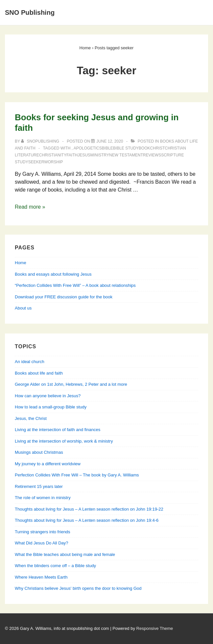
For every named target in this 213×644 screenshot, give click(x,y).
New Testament (126, 155)
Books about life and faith (39, 373)
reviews (152, 155)
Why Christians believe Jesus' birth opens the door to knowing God (78, 588)
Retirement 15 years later (39, 486)
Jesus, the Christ (31, 418)
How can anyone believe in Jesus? (48, 396)
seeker (36, 162)
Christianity (53, 155)
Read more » (30, 207)
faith (72, 155)
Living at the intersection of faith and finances (58, 430)
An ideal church (30, 362)
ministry (100, 155)
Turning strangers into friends (43, 532)
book (144, 148)
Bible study (126, 148)
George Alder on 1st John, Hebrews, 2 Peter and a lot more (71, 384)
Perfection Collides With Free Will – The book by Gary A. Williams (77, 475)
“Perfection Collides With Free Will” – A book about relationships (75, 285)
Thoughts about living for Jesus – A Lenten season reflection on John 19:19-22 (89, 509)
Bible (107, 148)
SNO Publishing (30, 12)
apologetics (88, 148)
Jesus (84, 155)
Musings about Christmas (39, 452)
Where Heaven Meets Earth (41, 577)
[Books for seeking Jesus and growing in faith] (110, 141)
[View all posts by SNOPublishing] (41, 141)
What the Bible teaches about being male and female (65, 554)
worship (53, 162)
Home (21, 263)
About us (23, 308)
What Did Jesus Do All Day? (42, 543)
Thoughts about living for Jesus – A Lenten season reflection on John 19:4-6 (87, 520)
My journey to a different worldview (48, 464)
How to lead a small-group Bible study (51, 407)
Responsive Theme (155, 628)
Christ (158, 148)
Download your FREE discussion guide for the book (64, 297)
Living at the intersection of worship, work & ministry (64, 441)
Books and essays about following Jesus (53, 274)
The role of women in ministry (43, 498)
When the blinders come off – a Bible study (55, 566)
